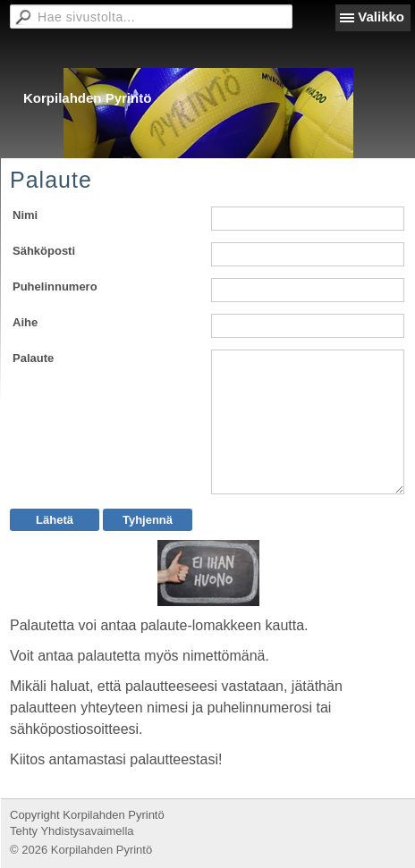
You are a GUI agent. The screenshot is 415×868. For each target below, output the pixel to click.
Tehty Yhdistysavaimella (72, 831)
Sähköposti (44, 251)
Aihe (25, 322)
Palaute (33, 358)
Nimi (25, 215)
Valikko (381, 17)
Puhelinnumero (55, 287)
